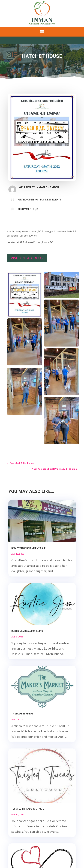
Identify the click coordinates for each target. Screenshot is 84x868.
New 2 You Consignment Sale (28, 548)
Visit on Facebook (27, 258)
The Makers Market (23, 714)
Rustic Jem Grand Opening (27, 631)
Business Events (51, 200)
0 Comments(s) (28, 209)
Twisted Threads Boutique (28, 809)
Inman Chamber (47, 187)
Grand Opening (28, 200)
